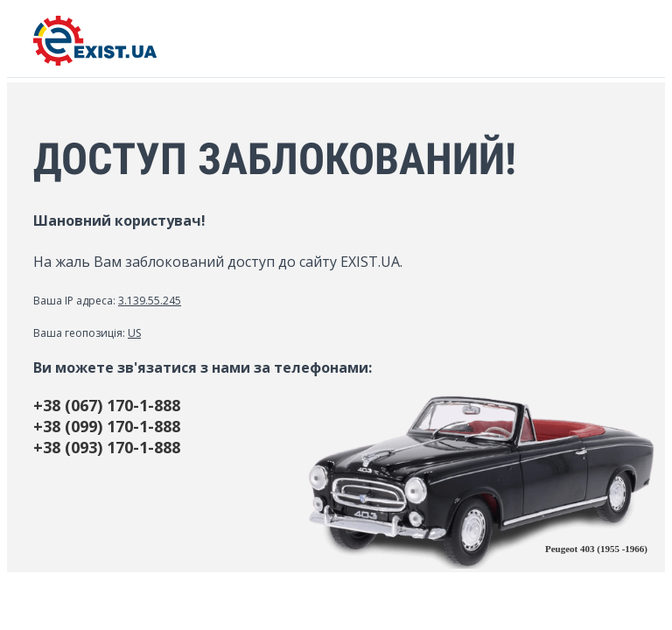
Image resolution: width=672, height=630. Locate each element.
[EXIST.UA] (95, 61)
